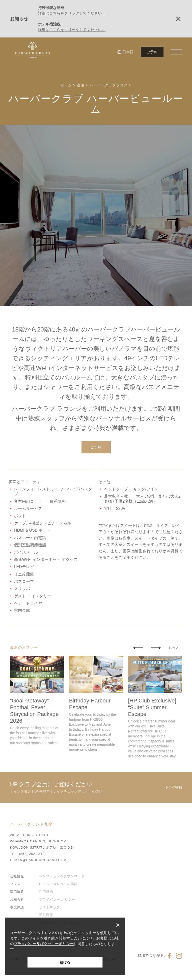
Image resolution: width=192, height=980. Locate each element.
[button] (126, 52)
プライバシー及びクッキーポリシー (44, 944)
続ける (65, 962)
